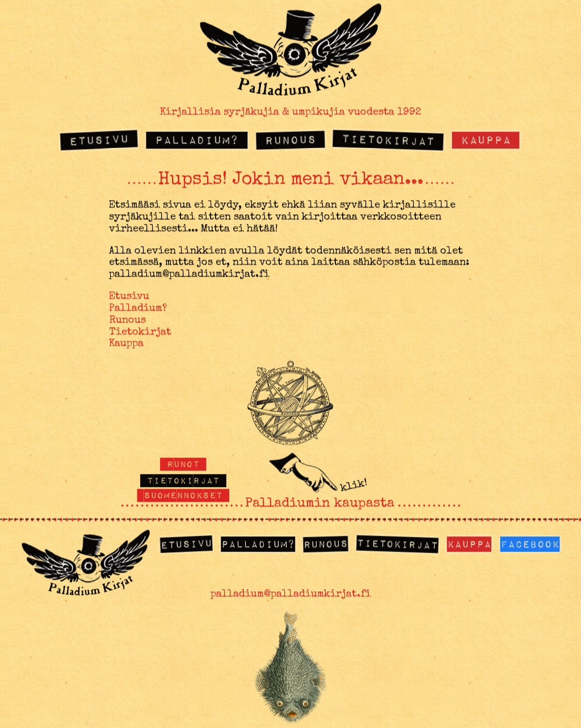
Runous (290, 139)
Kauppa (486, 139)
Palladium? (197, 139)
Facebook (530, 543)
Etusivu (99, 139)
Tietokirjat (388, 139)
